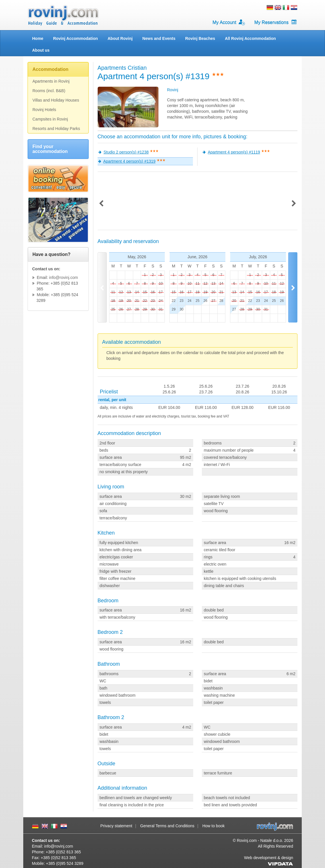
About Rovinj (120, 38)
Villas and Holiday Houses (56, 100)
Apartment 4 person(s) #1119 (234, 152)
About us (41, 50)
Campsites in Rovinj (50, 119)
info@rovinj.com (64, 277)
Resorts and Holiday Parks (56, 129)
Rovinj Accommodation (76, 38)
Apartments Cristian (122, 68)
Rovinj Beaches (200, 38)
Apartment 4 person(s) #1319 (129, 161)
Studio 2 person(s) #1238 (126, 152)
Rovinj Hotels (44, 110)
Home (38, 38)
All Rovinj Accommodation (250, 38)
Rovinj (173, 90)
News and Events (159, 38)
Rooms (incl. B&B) (49, 91)
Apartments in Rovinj (51, 81)
